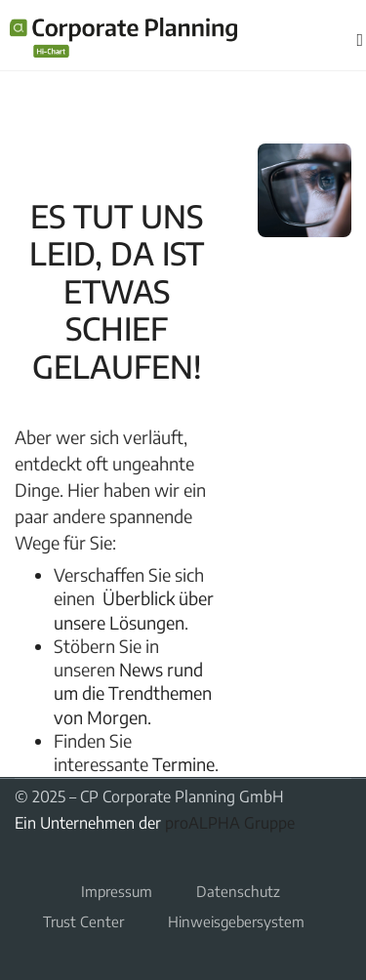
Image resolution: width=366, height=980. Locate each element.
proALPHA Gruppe (230, 823)
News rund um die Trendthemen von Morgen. (133, 693)
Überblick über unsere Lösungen (134, 610)
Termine (183, 764)
